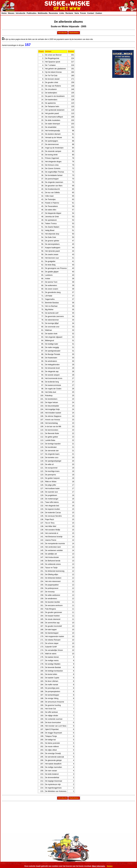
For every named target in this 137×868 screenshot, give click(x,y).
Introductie (21, 13)
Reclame (69, 13)
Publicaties (32, 13)
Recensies (53, 13)
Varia (77, 13)
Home (4, 13)
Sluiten (110, 866)
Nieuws (11, 13)
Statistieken (74, 33)
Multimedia (43, 13)
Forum (83, 13)
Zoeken (99, 13)
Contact (91, 13)
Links (62, 13)
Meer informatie (99, 866)
